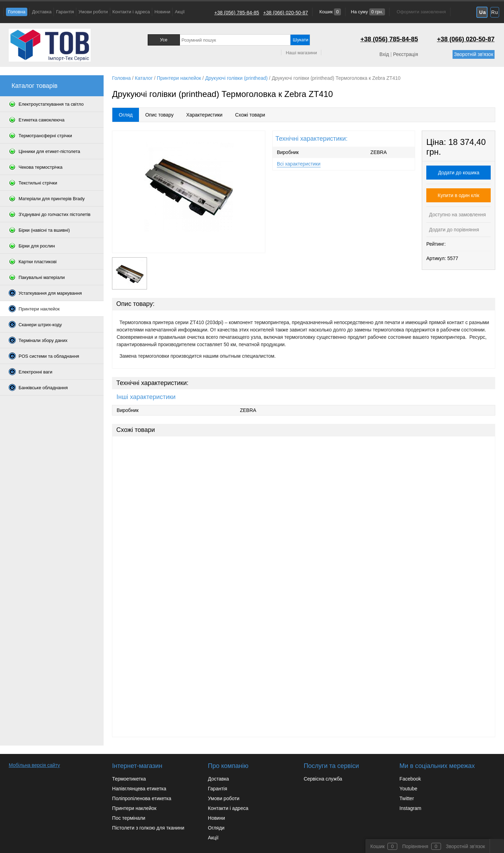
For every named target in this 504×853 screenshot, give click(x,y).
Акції (180, 12)
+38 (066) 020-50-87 (286, 13)
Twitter (407, 798)
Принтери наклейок (134, 808)
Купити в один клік (459, 195)
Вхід (384, 54)
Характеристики (204, 115)
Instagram (410, 808)
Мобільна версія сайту (34, 765)
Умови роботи (93, 12)
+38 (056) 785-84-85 (237, 13)
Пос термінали (129, 818)
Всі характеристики (299, 164)
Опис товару (159, 115)
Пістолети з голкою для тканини (148, 828)
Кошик (330, 12)
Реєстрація (405, 54)
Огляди (216, 828)
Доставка (42, 12)
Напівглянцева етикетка (139, 789)
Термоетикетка (129, 779)
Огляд (126, 115)
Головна (17, 12)
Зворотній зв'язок (474, 54)
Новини (162, 12)
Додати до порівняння (453, 230)
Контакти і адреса (131, 12)
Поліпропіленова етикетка (142, 798)
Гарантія (65, 12)
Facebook (410, 779)
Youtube (408, 789)
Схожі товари (250, 115)
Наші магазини (301, 53)
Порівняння (415, 846)
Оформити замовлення (421, 12)
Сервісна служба (323, 779)
